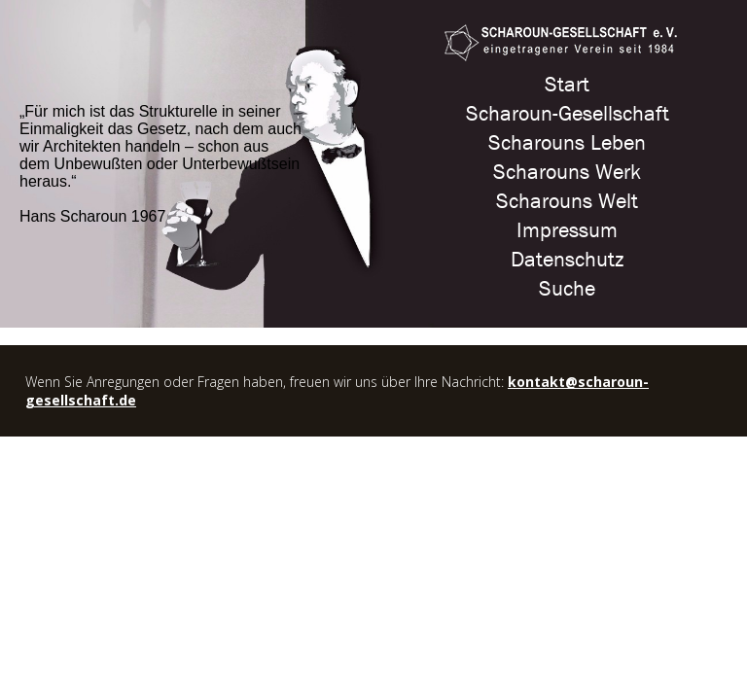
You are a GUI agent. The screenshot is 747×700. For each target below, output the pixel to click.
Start (567, 85)
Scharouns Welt (567, 201)
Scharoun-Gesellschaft (568, 114)
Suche (567, 289)
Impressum (567, 230)
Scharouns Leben (567, 143)
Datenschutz (567, 260)
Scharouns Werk (567, 172)
